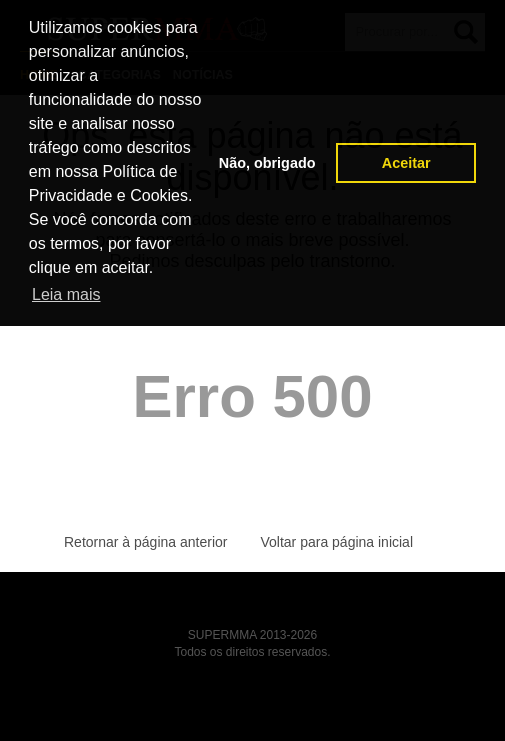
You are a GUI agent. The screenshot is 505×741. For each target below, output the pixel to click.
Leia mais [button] (66, 294)
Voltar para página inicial (336, 542)
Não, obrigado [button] (267, 163)
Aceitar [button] (406, 163)
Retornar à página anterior (145, 542)
